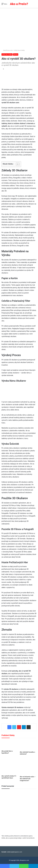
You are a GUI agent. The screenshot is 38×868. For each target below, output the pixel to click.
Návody (16, 54)
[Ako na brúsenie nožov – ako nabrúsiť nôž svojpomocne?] (28, 766)
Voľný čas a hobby (19, 50)
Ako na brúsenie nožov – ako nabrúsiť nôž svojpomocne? (28, 779)
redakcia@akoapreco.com (14, 852)
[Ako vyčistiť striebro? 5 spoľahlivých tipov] (10, 766)
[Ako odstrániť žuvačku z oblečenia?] (28, 745)
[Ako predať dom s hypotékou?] (10, 745)
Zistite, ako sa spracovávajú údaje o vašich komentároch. (18, 838)
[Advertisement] (19, 28)
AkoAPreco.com (7, 50)
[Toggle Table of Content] (17, 164)
